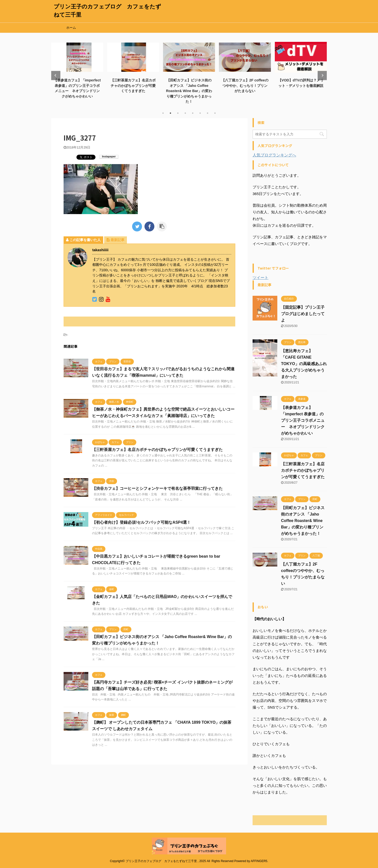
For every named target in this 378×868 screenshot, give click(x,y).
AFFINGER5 (259, 861)
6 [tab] (200, 113)
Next (322, 75)
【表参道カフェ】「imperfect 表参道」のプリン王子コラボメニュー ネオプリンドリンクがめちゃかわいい (303, 420)
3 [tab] (178, 113)
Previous (56, 75)
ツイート (260, 278)
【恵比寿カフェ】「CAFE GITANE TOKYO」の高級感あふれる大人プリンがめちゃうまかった (304, 364)
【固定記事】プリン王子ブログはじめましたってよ (303, 314)
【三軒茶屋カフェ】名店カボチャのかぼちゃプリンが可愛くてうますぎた (133, 86)
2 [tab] (170, 113)
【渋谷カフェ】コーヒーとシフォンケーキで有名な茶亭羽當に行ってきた (157, 488)
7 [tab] (208, 113)
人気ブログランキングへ (274, 155)
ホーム (71, 28)
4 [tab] (185, 113)
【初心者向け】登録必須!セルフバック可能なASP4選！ (141, 522)
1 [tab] (163, 113)
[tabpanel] (77, 70)
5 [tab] (193, 113)
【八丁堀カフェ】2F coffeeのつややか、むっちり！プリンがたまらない (245, 86)
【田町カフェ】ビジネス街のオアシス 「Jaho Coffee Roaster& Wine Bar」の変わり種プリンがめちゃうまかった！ (189, 91)
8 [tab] (215, 113)
